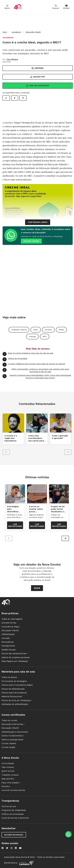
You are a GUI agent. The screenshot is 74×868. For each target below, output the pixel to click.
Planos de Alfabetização (13, 689)
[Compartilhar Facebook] (15, 98)
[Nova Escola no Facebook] (3, 848)
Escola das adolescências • (14, 654)
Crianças (32, 336)
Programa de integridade (14, 811)
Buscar (56, 7)
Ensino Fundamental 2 (12, 736)
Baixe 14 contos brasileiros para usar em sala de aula (28, 354)
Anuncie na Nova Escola (13, 791)
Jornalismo (16, 32)
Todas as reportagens (12, 619)
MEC (45, 336)
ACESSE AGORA (31, 241)
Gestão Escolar (9, 650)
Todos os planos (9, 678)
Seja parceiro (8, 779)
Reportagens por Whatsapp (15, 662)
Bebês (61, 330)
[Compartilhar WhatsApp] (6, 98)
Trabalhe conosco (10, 775)
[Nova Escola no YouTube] (20, 848)
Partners (6, 787)
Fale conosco (8, 768)
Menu (7, 7)
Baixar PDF (38, 77)
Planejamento (8, 646)
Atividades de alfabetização (15, 705)
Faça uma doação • (11, 783)
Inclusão (6, 638)
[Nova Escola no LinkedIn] (16, 848)
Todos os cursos (9, 721)
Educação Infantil (33, 32)
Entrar (66, 7)
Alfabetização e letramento (15, 732)
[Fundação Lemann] (26, 863)
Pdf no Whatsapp (38, 86)
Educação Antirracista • (13, 724)
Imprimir (38, 68)
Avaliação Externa (19, 330)
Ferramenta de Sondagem (14, 681)
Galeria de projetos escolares (16, 658)
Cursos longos (8, 748)
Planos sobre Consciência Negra (17, 685)
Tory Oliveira (12, 59)
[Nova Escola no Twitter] (7, 848)
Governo (48, 330)
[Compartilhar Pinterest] (23, 98)
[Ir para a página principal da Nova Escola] (18, 7)
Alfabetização (8, 635)
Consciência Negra (11, 627)
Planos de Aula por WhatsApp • (17, 701)
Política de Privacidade (15, 359)
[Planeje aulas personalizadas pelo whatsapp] (68, 834)
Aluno (36, 330)
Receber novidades (14, 835)
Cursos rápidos (9, 744)
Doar (37, 588)
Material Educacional (12, 697)
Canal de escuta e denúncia (15, 818)
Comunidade (8, 764)
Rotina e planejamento (12, 740)
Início (5, 32)
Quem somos (8, 771)
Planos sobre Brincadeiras (14, 693)
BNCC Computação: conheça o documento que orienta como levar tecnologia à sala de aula (36, 370)
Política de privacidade (13, 814)
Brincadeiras (8, 642)
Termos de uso (9, 807)
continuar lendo (38, 222)
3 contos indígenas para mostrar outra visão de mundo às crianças (34, 365)
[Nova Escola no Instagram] (11, 848)
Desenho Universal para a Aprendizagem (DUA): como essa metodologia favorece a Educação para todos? (37, 376)
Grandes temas (9, 623)
